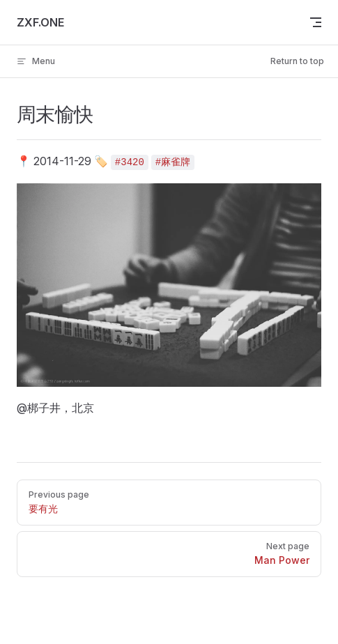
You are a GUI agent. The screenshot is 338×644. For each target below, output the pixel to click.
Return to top (297, 61)
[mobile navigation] (316, 22)
